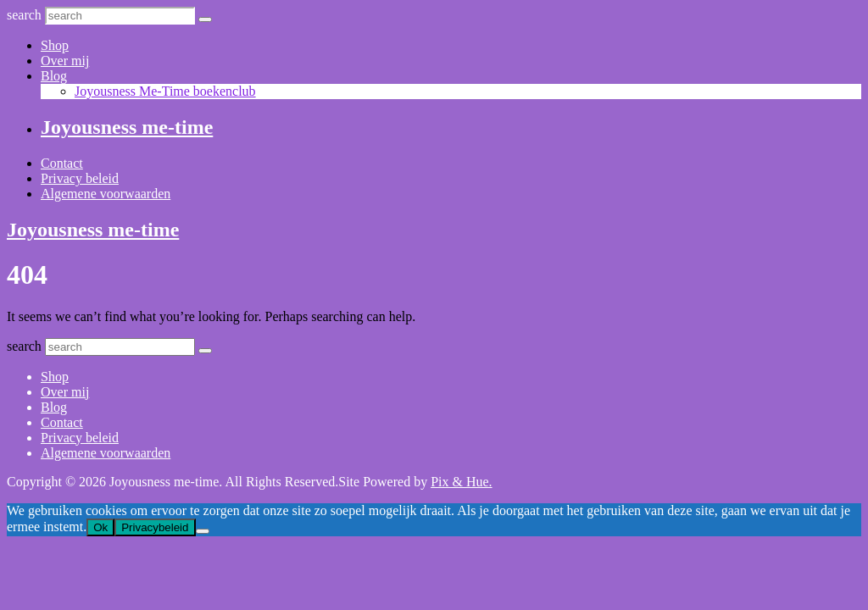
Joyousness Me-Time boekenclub (165, 91)
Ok (100, 527)
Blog (54, 76)
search (24, 15)
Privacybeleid (155, 527)
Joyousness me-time (127, 127)
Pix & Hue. (461, 482)
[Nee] (203, 531)
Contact (62, 163)
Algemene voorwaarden (106, 194)
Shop (55, 45)
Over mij (65, 61)
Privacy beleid (80, 178)
